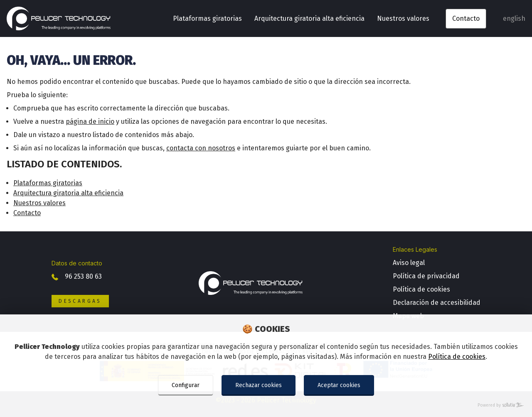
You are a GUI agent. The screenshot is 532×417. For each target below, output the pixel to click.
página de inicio (90, 121)
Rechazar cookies (259, 385)
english (514, 18)
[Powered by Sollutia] (266, 406)
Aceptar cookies (339, 385)
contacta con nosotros (201, 148)
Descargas (80, 301)
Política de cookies (457, 357)
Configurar (186, 385)
